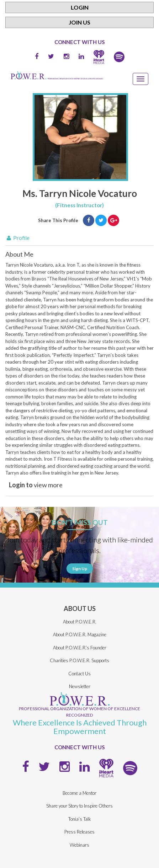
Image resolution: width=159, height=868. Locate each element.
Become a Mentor (79, 793)
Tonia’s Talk (80, 819)
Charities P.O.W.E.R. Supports (79, 660)
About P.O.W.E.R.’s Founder (80, 648)
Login (80, 7)
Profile (17, 238)
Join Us (79, 22)
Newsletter (80, 686)
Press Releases (79, 832)
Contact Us (79, 674)
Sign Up (80, 569)
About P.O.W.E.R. (80, 622)
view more (36, 485)
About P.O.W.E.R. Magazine (80, 634)
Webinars (79, 845)
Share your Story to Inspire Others (79, 806)
